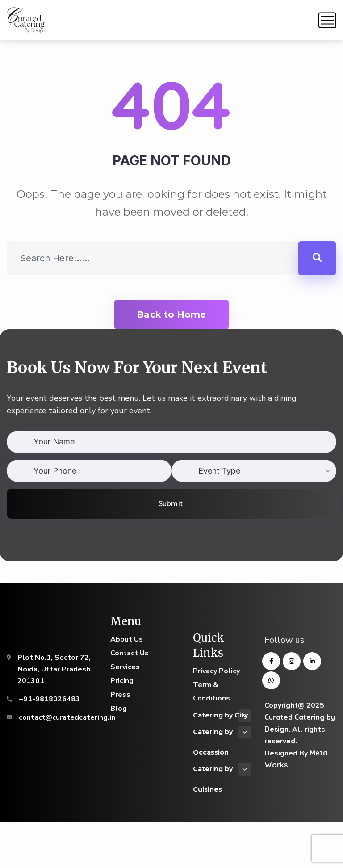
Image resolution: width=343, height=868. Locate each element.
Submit (170, 503)
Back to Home (171, 314)
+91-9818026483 (49, 699)
